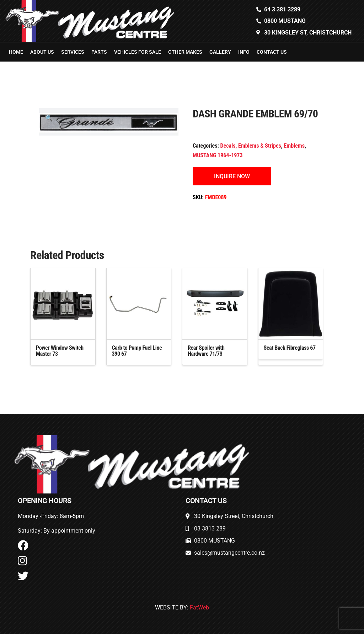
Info (244, 52)
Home (16, 52)
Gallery (220, 52)
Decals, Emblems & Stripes (251, 146)
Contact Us (272, 52)
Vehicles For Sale (138, 52)
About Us (42, 52)
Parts (99, 52)
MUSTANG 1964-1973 (218, 155)
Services (73, 52)
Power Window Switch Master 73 (60, 351)
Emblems (294, 146)
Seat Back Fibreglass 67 (290, 348)
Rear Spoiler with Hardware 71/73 (206, 351)
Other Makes (185, 52)
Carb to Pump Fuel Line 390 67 (137, 351)
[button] (49, 118)
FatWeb (199, 607)
